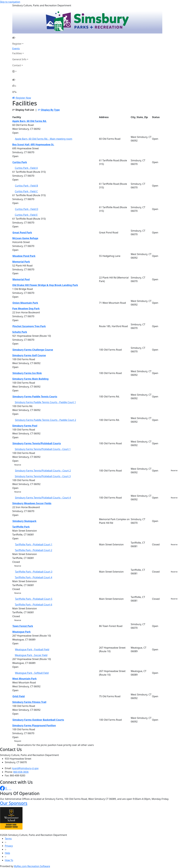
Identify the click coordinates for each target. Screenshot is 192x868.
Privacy (9, 846)
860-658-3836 (21, 772)
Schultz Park (20, 332)
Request (18, 741)
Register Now (23, 98)
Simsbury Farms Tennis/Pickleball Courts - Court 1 (43, 449)
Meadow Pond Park (24, 256)
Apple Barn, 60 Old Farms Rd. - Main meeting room (44, 139)
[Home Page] (20, 38)
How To (9, 860)
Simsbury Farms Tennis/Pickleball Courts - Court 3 (43, 476)
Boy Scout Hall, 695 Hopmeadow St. (33, 144)
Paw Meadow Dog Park (26, 309)
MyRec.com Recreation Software (32, 866)
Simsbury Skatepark (24, 521)
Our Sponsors (14, 803)
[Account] (20, 71)
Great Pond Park (22, 233)
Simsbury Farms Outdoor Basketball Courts (38, 720)
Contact (17, 65)
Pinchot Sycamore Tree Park (29, 326)
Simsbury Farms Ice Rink (27, 373)
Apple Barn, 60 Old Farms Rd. (29, 121)
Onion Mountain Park (25, 303)
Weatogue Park (21, 632)
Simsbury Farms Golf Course (29, 355)
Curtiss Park (20, 162)
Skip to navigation (10, 2)
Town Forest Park (23, 626)
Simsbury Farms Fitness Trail (29, 702)
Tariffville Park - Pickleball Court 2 (34, 550)
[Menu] (14, 92)
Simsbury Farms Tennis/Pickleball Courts (37, 443)
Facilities (17, 53)
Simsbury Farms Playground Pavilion (34, 725)
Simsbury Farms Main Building (30, 379)
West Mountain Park (24, 679)
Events (16, 49)
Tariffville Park (21, 527)
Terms (8, 839)
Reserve (18, 465)
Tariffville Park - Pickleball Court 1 (34, 544)
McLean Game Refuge (25, 238)
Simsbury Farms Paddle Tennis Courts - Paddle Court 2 (46, 420)
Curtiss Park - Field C (26, 191)
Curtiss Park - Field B (26, 186)
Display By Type (49, 110)
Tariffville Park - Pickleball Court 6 (34, 605)
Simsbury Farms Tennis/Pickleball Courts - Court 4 (43, 498)
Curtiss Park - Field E (26, 215)
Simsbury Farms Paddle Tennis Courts (35, 397)
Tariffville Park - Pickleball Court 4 (34, 577)
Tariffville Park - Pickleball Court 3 (34, 572)
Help (7, 853)
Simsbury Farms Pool (25, 426)
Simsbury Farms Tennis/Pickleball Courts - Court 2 (43, 471)
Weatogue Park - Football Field (32, 649)
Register (17, 44)
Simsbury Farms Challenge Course (33, 350)
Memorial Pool (21, 279)
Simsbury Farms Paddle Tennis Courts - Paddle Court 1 (45, 402)
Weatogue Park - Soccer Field (31, 655)
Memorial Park (21, 262)
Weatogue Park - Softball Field (32, 673)
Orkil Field (19, 696)
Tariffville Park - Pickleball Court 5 (34, 599)
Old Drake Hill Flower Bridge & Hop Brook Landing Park (45, 285)
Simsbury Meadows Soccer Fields (32, 503)
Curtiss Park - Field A (26, 168)
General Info (19, 59)
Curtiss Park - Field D (27, 209)
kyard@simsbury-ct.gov (25, 768)
